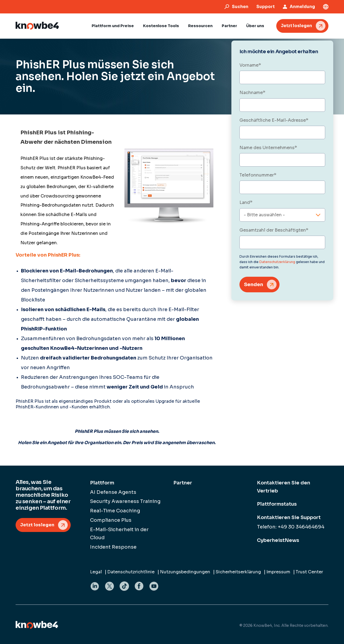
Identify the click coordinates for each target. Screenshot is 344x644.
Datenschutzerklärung (277, 262)
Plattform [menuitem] (102, 483)
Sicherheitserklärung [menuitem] (238, 572)
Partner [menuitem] (183, 483)
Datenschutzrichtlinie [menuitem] (131, 572)
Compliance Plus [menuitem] (111, 520)
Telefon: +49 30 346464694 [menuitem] (291, 527)
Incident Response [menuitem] (113, 547)
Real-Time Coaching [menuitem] (115, 511)
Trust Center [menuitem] (309, 572)
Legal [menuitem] (96, 572)
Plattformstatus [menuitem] (277, 504)
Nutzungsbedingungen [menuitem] (185, 572)
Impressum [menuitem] (278, 572)
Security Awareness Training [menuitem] (125, 501)
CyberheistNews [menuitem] (278, 540)
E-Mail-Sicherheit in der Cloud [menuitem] (119, 534)
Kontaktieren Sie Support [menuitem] (289, 517)
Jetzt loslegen (296, 26)
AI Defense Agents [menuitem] (113, 492)
